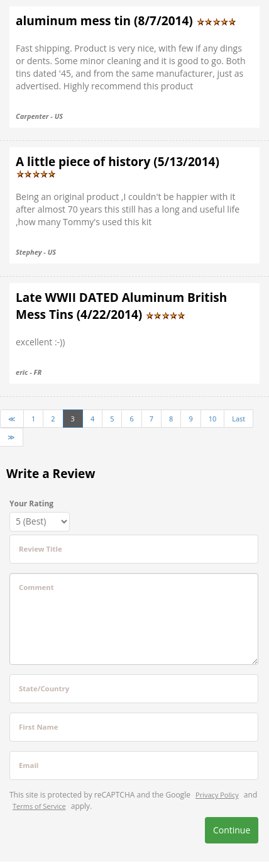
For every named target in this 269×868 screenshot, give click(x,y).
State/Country (44, 688)
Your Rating (31, 504)
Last (239, 419)
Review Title (41, 549)
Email (29, 765)
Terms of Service (39, 806)
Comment (36, 587)
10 (213, 419)
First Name (38, 727)
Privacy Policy (217, 795)
